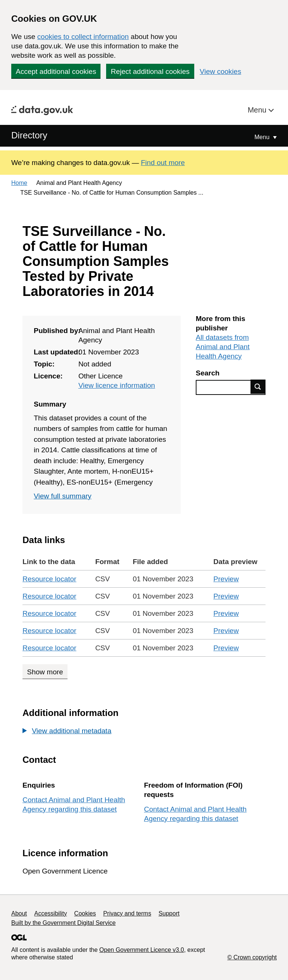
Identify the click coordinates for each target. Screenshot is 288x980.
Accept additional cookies (56, 71)
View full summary (63, 496)
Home (19, 183)
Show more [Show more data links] (45, 672)
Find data (258, 387)
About (19, 913)
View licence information (117, 385)
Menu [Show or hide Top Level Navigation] (263, 137)
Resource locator (49, 579)
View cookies (221, 71)
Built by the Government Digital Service (63, 923)
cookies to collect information (83, 37)
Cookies (85, 913)
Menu (258, 110)
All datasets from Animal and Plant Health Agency (223, 347)
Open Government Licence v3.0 (142, 950)
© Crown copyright (252, 957)
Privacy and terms (127, 913)
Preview (226, 579)
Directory (29, 135)
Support (169, 913)
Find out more (163, 163)
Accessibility (50, 913)
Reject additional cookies (150, 71)
